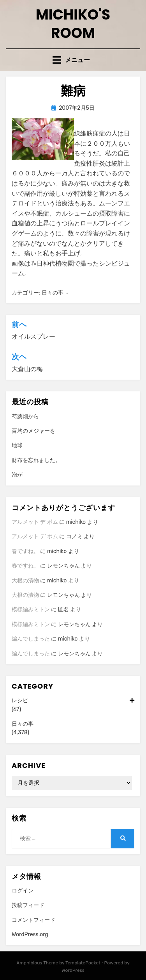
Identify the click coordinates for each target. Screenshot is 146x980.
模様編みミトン (31, 610)
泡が (17, 475)
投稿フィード (28, 905)
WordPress (73, 970)
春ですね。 (25, 551)
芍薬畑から (25, 417)
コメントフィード (33, 920)
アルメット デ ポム (35, 522)
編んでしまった (31, 639)
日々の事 (53, 293)
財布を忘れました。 (36, 460)
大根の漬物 (25, 581)
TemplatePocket (83, 963)
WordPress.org (30, 934)
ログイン (23, 891)
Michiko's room (73, 24)
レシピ (73, 701)
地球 (17, 445)
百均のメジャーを (33, 431)
